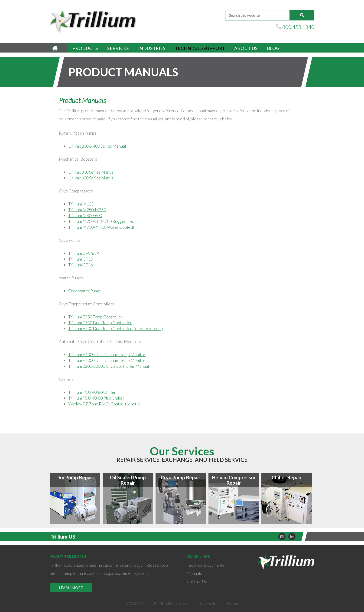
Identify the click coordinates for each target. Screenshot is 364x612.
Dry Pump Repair (75, 477)
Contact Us (197, 581)
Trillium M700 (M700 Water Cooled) (101, 227)
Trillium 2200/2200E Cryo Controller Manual (109, 366)
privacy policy (208, 603)
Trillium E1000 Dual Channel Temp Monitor (107, 354)
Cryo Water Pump (84, 291)
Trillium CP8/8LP (84, 253)
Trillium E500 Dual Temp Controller (100, 323)
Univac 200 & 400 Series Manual (97, 146)
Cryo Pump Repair (181, 477)
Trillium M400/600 (85, 215)
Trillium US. (149, 603)
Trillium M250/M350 (87, 210)
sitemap (232, 603)
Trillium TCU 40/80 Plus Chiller (96, 398)
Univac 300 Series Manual (91, 172)
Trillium (94, 21)
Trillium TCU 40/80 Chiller (92, 392)
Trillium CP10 (81, 259)
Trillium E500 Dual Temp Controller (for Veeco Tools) (115, 328)
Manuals (194, 573)
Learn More (71, 587)
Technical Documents (206, 565)
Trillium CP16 (81, 265)
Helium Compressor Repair (234, 480)
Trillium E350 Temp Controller (95, 317)
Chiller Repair (287, 477)
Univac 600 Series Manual (91, 178)
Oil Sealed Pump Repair (128, 480)
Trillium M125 (81, 204)
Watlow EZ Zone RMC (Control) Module (104, 404)
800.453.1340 (298, 27)
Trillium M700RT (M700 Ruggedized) (102, 221)
